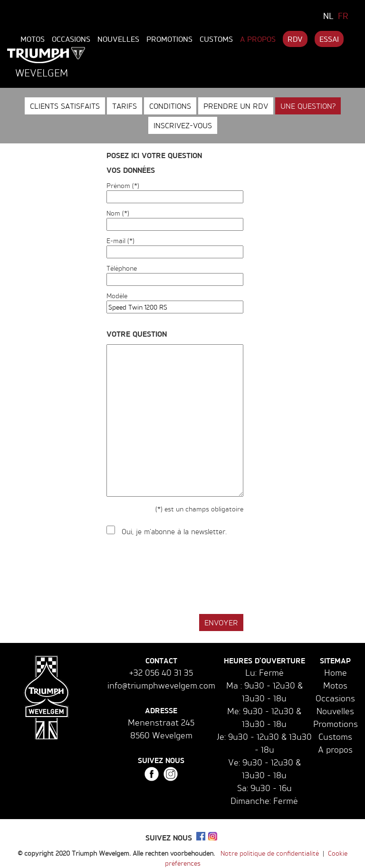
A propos (258, 39)
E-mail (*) (120, 241)
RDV (295, 39)
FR (343, 16)
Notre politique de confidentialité (270, 853)
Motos (33, 39)
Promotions (169, 39)
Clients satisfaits (65, 106)
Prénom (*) (123, 185)
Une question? (308, 106)
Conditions (170, 106)
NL (328, 16)
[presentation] (179, 576)
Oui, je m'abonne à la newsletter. (174, 532)
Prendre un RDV (236, 106)
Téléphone (122, 268)
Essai (329, 39)
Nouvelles (118, 39)
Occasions (71, 39)
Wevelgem (42, 73)
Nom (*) (118, 213)
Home (336, 672)
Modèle (117, 296)
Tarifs (125, 106)
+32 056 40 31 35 (161, 672)
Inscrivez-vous (183, 125)
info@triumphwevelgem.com (161, 685)
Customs (216, 39)
